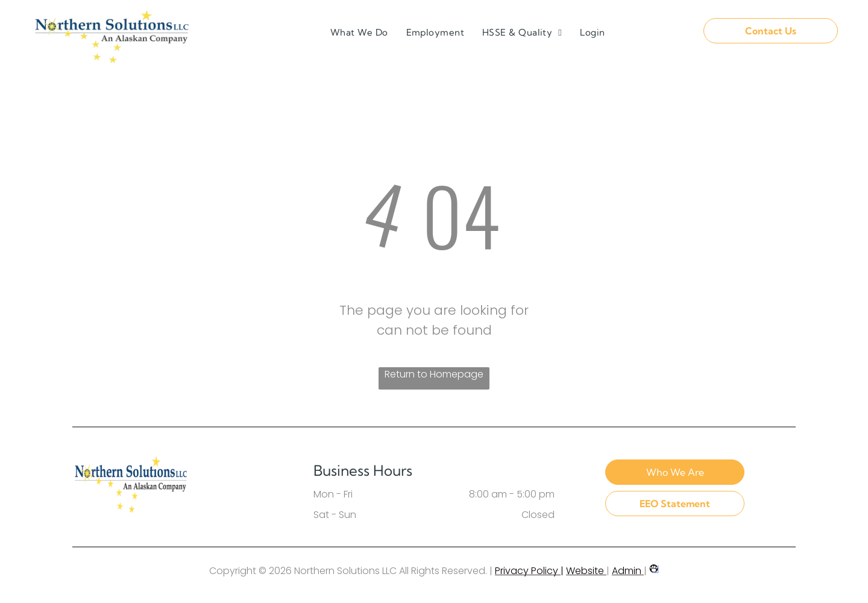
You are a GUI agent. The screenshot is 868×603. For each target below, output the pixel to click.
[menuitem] (359, 33)
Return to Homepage (434, 374)
